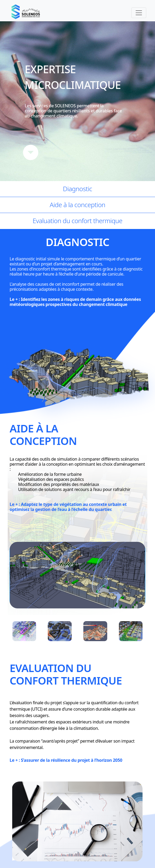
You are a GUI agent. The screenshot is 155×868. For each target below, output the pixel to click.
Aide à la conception (77, 205)
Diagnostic (77, 189)
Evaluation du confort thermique (77, 221)
